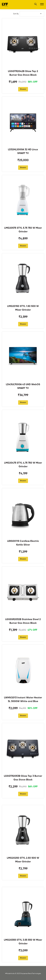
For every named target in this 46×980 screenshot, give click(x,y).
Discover (23, 89)
